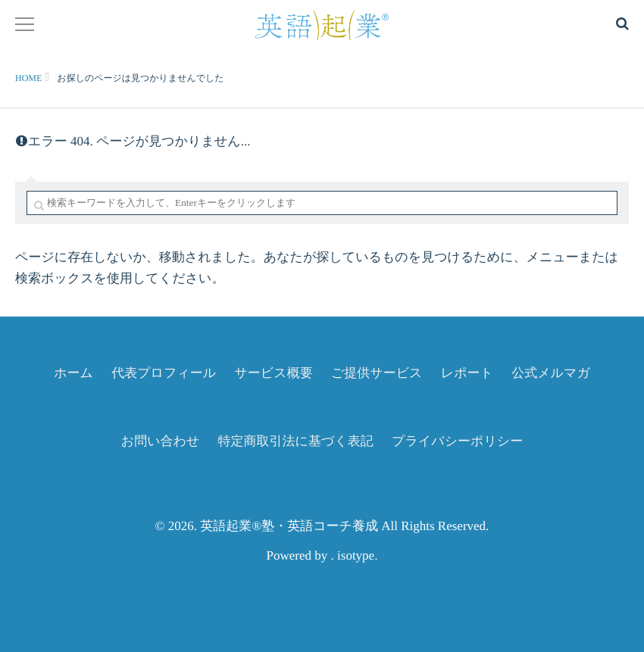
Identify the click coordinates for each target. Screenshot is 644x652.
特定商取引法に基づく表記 (296, 441)
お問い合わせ (161, 441)
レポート (467, 373)
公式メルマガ (551, 373)
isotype (356, 555)
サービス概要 (273, 373)
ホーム (73, 373)
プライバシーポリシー (457, 441)
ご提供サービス (377, 373)
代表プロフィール (164, 373)
